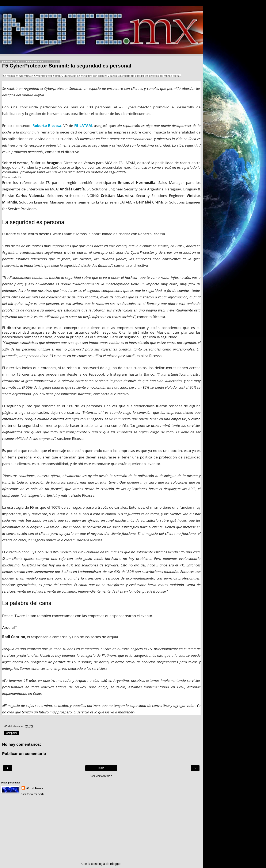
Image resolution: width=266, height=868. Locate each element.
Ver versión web (101, 776)
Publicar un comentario (24, 754)
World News (34, 788)
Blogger (115, 864)
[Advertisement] (101, 829)
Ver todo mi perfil (33, 794)
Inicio (101, 768)
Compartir (12, 733)
